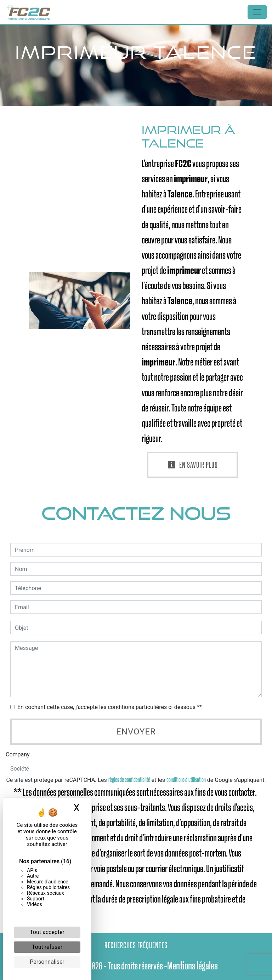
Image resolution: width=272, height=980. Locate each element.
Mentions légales (192, 966)
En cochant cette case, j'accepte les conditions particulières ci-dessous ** (110, 707)
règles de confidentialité (129, 780)
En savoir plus (192, 465)
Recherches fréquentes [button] (136, 945)
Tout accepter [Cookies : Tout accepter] (47, 932)
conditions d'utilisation (186, 780)
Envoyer (136, 732)
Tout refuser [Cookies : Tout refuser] (47, 947)
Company (18, 754)
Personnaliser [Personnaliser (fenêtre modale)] (47, 962)
